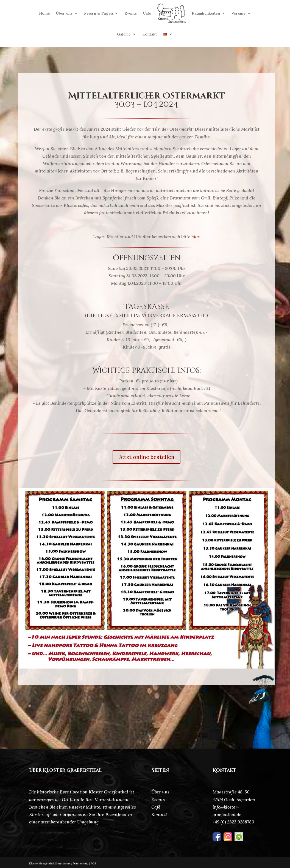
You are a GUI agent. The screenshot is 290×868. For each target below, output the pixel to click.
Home (44, 13)
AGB (93, 863)
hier (195, 237)
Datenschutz (82, 863)
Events (131, 13)
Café (147, 13)
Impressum (63, 863)
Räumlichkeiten (206, 13)
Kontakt (150, 34)
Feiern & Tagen (98, 13)
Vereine (239, 13)
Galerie (124, 34)
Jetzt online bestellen (147, 457)
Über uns (64, 13)
